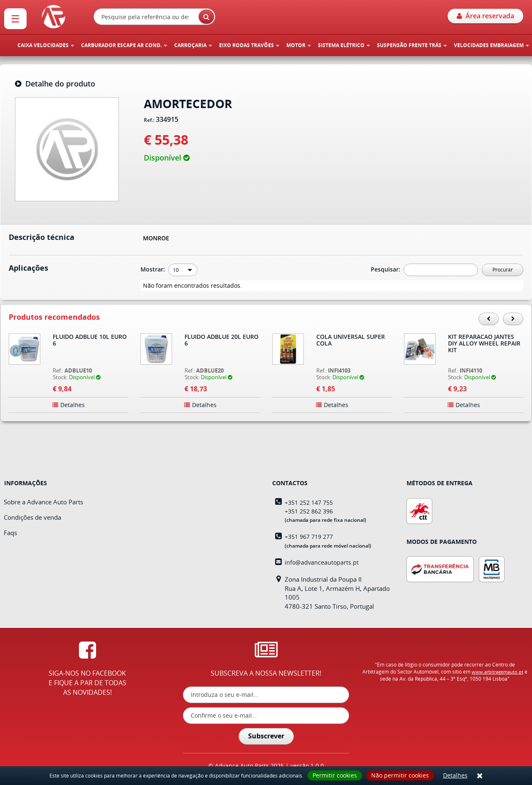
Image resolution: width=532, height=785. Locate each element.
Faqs (10, 533)
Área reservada (485, 16)
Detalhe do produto (55, 84)
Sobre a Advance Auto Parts (43, 502)
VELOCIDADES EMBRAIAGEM (491, 45)
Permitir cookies (335, 775)
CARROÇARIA (193, 45)
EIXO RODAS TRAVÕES (249, 45)
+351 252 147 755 (309, 502)
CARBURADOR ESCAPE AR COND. (124, 45)
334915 (167, 120)
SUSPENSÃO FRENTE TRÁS (412, 45)
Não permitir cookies (400, 775)
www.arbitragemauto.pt (498, 672)
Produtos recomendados (54, 317)
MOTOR (299, 45)
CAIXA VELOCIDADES (46, 45)
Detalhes (455, 775)
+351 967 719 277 (309, 537)
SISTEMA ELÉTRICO (344, 45)
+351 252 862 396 (309, 511)
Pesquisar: (386, 269)
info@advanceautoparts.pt (322, 562)
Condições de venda (32, 517)
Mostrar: (154, 269)
